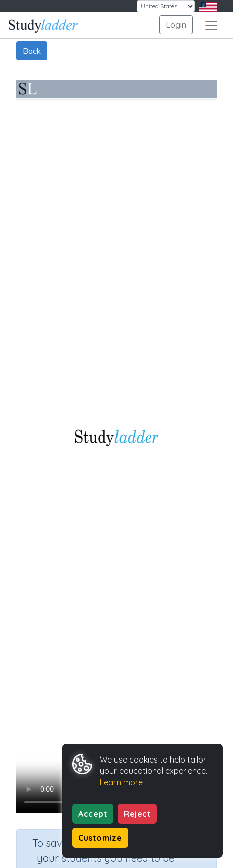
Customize (100, 838)
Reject (137, 814)
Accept (93, 814)
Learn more (121, 782)
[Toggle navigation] (211, 25)
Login (176, 25)
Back (32, 51)
